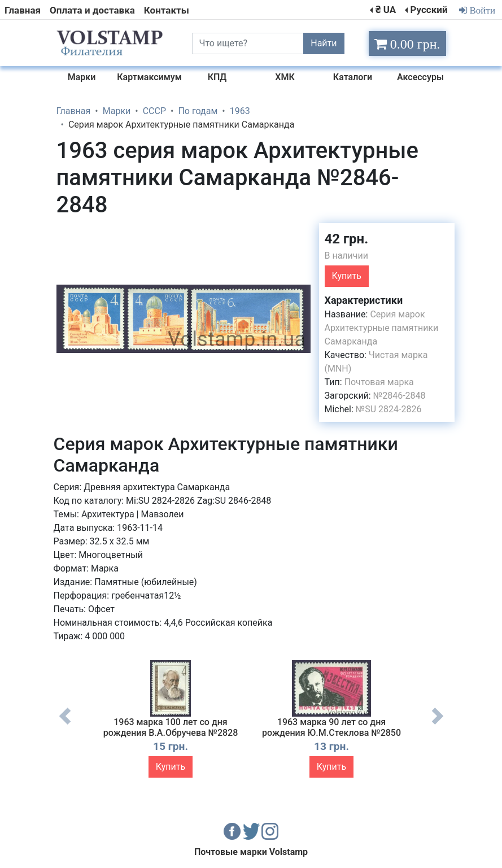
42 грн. (347, 239)
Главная (23, 10)
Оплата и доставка (92, 10)
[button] (300, 233)
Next (438, 725)
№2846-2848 (400, 396)
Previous (65, 725)
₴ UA (386, 10)
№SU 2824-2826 (389, 409)
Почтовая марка (379, 382)
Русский (429, 10)
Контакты (167, 10)
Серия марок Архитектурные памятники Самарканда (382, 328)
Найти (324, 43)
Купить (347, 276)
